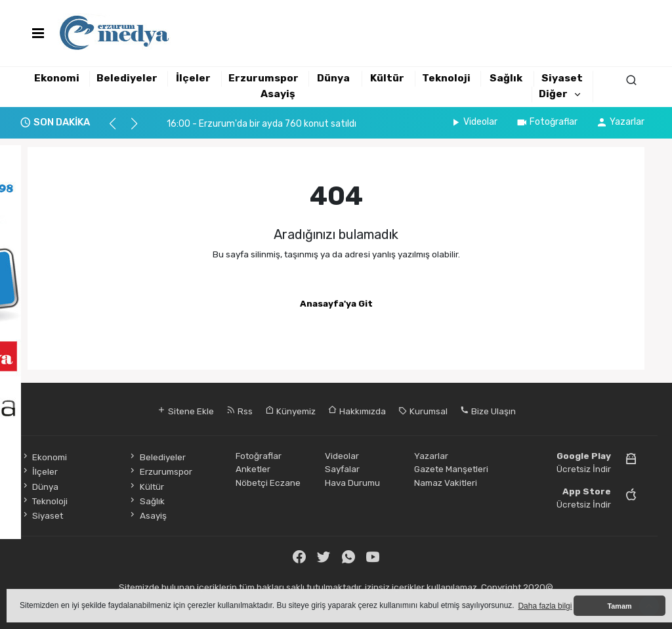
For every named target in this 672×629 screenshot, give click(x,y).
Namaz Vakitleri (446, 483)
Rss (240, 411)
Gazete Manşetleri (451, 469)
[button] (118, 129)
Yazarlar (620, 122)
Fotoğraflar (547, 122)
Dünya (333, 78)
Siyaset (562, 78)
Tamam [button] (619, 606)
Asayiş (278, 94)
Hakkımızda (357, 411)
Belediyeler (127, 78)
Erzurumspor (263, 78)
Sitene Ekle (185, 411)
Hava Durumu (352, 483)
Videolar (473, 122)
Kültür (387, 78)
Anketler (253, 469)
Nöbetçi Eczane (268, 483)
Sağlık (506, 78)
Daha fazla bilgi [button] (545, 606)
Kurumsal (423, 411)
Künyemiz (290, 411)
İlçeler (193, 78)
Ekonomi (57, 78)
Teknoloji (446, 78)
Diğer (553, 94)
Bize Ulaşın (488, 411)
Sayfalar (342, 469)
